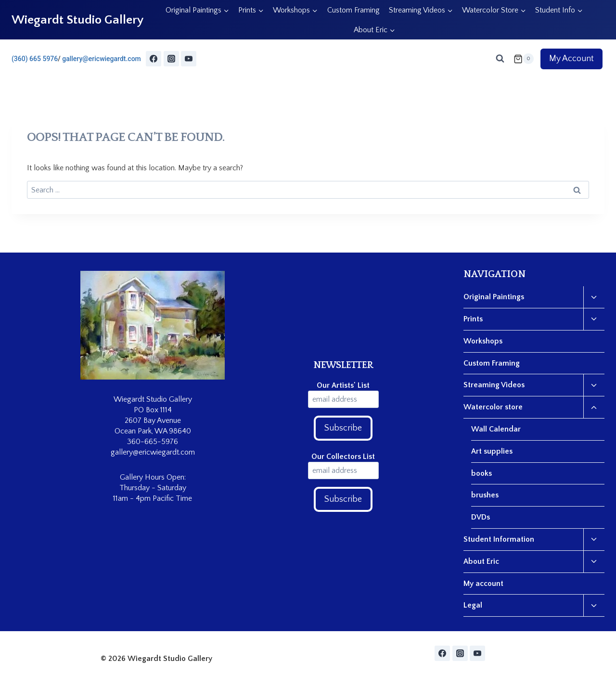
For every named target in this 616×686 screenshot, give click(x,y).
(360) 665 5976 (35, 59)
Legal (473, 605)
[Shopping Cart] (524, 59)
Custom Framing (353, 10)
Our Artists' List (343, 385)
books (481, 473)
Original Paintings (494, 297)
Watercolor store (493, 407)
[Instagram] (171, 59)
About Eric (481, 561)
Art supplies (492, 451)
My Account (571, 59)
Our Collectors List (343, 457)
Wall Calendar (496, 429)
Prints (473, 319)
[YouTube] (189, 59)
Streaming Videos (494, 385)
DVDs (481, 517)
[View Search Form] (500, 59)
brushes (485, 495)
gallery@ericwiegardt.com (102, 59)
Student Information (499, 539)
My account (483, 584)
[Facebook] (154, 59)
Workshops (483, 341)
